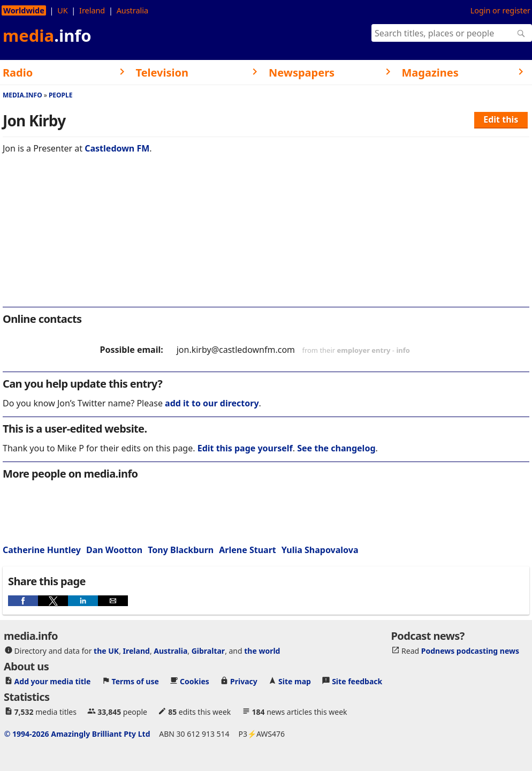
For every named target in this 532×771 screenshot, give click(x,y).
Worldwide (24, 10)
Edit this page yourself (245, 448)
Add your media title (53, 681)
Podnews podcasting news (470, 651)
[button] (23, 601)
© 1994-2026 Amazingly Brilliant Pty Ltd (77, 734)
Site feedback (357, 681)
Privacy (244, 681)
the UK (106, 651)
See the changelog (336, 448)
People (61, 95)
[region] (266, 238)
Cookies (195, 681)
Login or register (500, 10)
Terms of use (135, 681)
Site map (295, 681)
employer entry (364, 350)
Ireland (92, 10)
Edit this (501, 119)
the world (262, 651)
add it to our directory (212, 403)
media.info (22, 95)
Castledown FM (117, 148)
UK (62, 10)
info (403, 350)
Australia (132, 10)
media (47, 35)
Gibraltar (208, 651)
